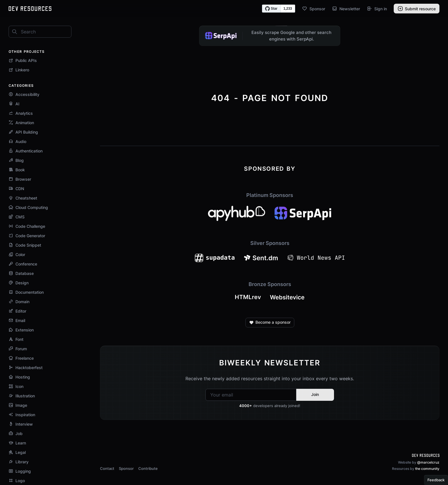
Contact (107, 468)
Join (315, 394)
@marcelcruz (428, 462)
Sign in (377, 9)
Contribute (148, 468)
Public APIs (23, 60)
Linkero (19, 70)
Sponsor (314, 9)
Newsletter (346, 9)
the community (427, 469)
